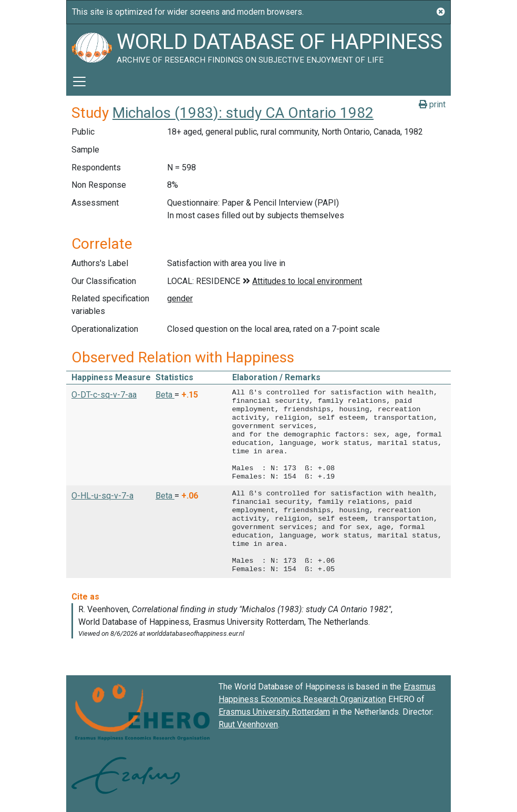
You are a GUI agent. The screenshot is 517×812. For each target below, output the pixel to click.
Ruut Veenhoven (248, 724)
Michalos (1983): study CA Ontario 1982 (243, 113)
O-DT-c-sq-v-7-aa (104, 395)
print (432, 104)
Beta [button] (165, 395)
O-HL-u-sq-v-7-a (102, 496)
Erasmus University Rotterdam (274, 712)
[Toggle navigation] (79, 82)
